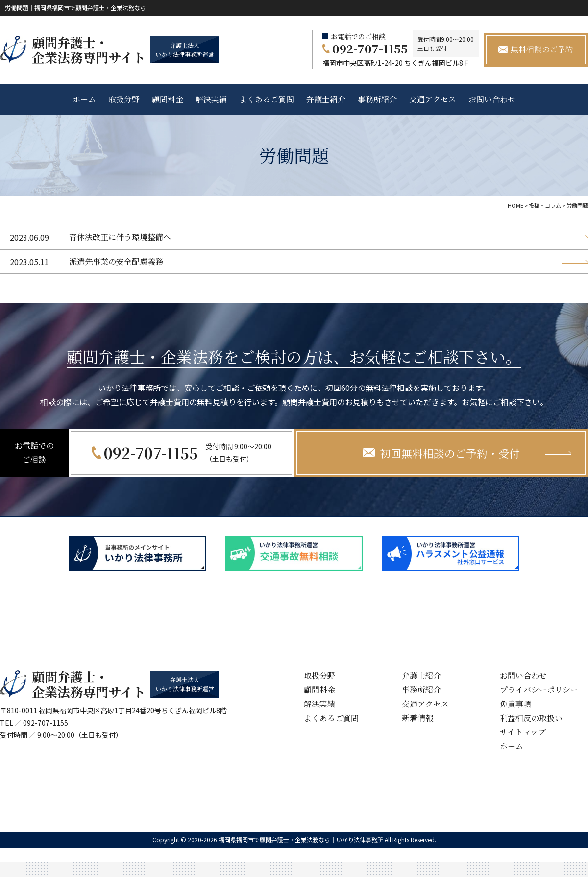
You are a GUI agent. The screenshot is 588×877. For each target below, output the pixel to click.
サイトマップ (523, 732)
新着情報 (417, 718)
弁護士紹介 (326, 99)
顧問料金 (168, 99)
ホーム (84, 99)
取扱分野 (124, 99)
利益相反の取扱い (531, 718)
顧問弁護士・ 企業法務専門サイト (89, 49)
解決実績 (211, 99)
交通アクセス (433, 99)
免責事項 (515, 704)
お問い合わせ (492, 99)
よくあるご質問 (267, 99)
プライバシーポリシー (539, 690)
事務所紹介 (377, 99)
